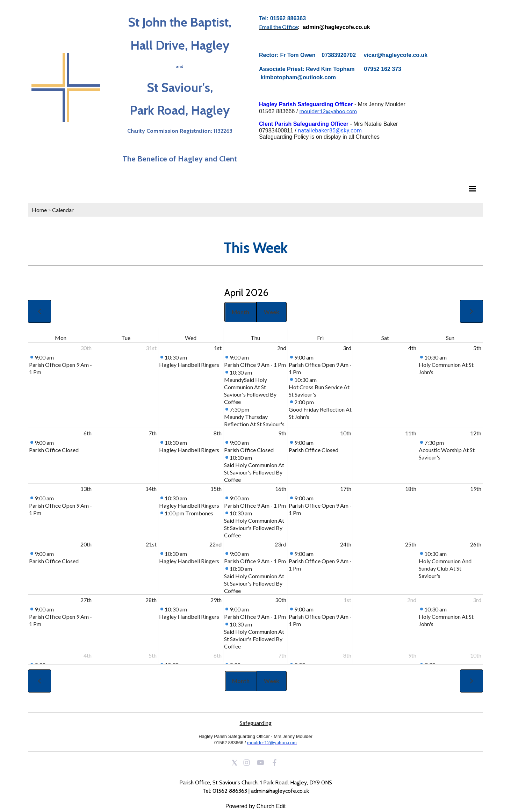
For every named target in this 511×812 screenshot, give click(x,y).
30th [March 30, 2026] (86, 348)
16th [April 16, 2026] (281, 489)
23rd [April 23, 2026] (280, 544)
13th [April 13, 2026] (86, 489)
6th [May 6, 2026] (218, 655)
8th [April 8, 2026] (218, 433)
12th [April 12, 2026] (476, 433)
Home (39, 210)
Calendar (63, 210)
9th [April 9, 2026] (282, 433)
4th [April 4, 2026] (412, 348)
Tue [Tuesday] (126, 338)
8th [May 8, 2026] (347, 655)
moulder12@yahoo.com (328, 111)
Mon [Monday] (61, 338)
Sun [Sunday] (450, 338)
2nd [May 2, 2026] (412, 600)
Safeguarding (256, 723)
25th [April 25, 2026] (411, 544)
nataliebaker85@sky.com (330, 130)
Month (240, 312)
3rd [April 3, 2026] (347, 348)
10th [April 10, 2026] (346, 433)
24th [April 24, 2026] (346, 544)
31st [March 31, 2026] (151, 348)
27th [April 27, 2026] (86, 600)
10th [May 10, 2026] (476, 655)
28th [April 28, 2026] (151, 600)
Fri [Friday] (320, 338)
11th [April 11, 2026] (411, 433)
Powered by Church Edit (256, 806)
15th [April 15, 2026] (216, 489)
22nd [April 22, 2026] (215, 544)
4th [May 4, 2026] (88, 655)
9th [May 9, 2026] (412, 655)
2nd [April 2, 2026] (282, 348)
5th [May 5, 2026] (153, 655)
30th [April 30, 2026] (281, 600)
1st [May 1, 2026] (347, 600)
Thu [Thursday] (255, 338)
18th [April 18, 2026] (411, 489)
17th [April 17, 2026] (346, 489)
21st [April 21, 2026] (151, 544)
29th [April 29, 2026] (216, 600)
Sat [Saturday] (385, 338)
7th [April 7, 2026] (153, 433)
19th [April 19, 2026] (476, 489)
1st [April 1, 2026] (218, 348)
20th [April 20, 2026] (86, 544)
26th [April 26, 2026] (476, 544)
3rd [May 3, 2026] (477, 600)
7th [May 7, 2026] (282, 655)
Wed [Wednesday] (191, 338)
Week (272, 312)
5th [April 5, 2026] (477, 348)
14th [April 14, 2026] (151, 489)
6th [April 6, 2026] (88, 433)
